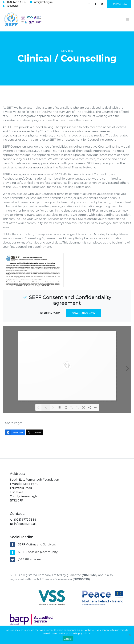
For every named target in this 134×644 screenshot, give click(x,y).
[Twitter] (35, 432)
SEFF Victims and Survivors (37, 544)
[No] (130, 635)
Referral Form (49, 313)
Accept (68, 639)
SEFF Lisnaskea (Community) (38, 552)
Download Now (84, 313)
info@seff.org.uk (23, 524)
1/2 (46, 408)
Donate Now (119, 4)
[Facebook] (15, 432)
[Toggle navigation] (127, 20)
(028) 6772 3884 (23, 520)
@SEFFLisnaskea (30, 559)
